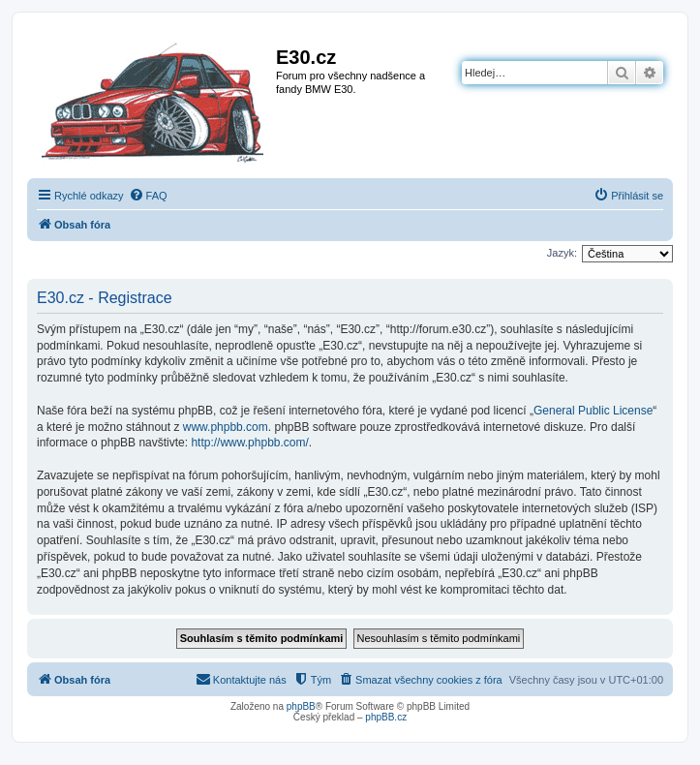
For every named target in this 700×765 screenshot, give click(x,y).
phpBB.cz (386, 717)
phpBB (301, 706)
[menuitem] (148, 196)
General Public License (593, 411)
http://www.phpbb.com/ (249, 443)
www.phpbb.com (226, 427)
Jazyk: (562, 253)
